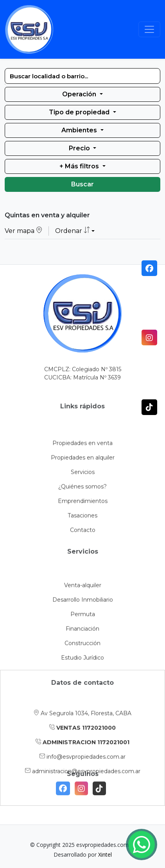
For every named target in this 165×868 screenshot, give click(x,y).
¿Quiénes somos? (82, 518)
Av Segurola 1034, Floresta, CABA (82, 735)
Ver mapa (23, 231)
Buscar (82, 184)
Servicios (83, 503)
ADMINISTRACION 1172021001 (82, 764)
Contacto (83, 561)
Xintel (105, 854)
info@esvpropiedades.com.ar (82, 779)
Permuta (83, 641)
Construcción (82, 669)
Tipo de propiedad (80, 112)
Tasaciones (82, 547)
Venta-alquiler (83, 612)
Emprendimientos (83, 532)
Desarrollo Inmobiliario (83, 626)
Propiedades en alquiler (83, 489)
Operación (80, 94)
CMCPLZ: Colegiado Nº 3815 (83, 374)
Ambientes (80, 130)
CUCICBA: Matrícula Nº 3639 (82, 383)
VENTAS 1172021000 (82, 750)
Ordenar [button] (73, 231)
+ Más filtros (80, 166)
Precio (80, 148)
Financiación (82, 655)
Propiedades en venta (82, 474)
